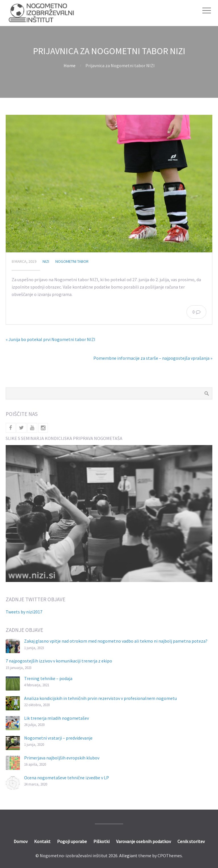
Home (70, 65)
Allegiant (128, 856)
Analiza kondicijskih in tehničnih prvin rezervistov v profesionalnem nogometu (100, 698)
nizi (46, 261)
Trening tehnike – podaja (48, 678)
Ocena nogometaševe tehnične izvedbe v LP (67, 778)
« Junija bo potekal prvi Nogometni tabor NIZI (51, 339)
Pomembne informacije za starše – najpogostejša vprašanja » (153, 358)
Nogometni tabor (72, 261)
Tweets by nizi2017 (24, 612)
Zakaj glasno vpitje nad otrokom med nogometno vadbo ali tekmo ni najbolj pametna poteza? (116, 641)
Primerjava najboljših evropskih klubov (62, 758)
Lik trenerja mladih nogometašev (56, 718)
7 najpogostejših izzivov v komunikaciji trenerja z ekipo (59, 661)
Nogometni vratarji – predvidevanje (58, 738)
